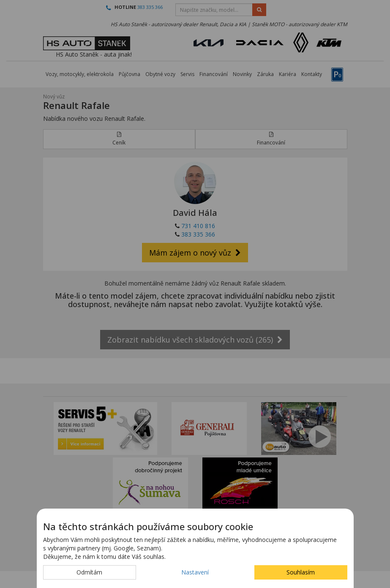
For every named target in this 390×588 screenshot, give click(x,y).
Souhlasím (301, 572)
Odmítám (89, 572)
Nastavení (195, 572)
